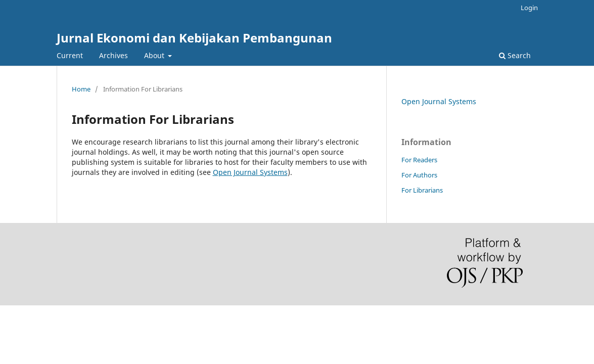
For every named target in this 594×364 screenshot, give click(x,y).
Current (70, 55)
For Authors (419, 175)
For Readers (419, 160)
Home (81, 89)
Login (529, 8)
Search (515, 55)
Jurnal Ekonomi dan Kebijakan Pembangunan (194, 38)
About (155, 55)
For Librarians (422, 190)
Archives (113, 55)
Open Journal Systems (250, 172)
